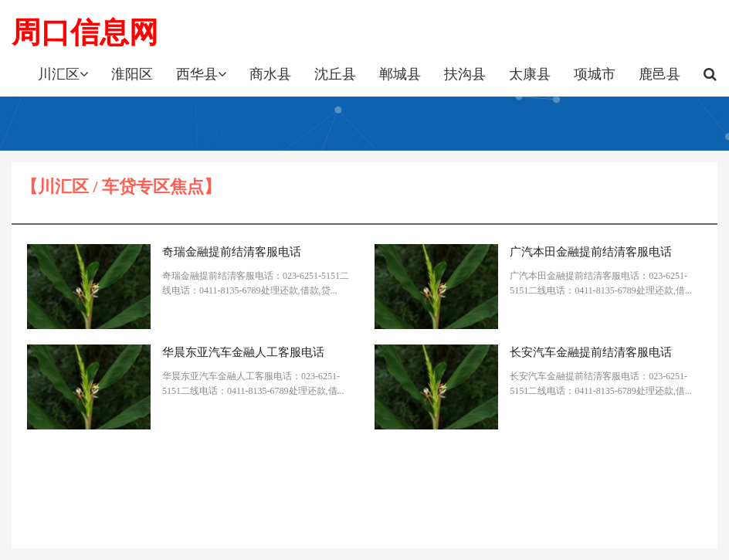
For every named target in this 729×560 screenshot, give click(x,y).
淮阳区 (132, 74)
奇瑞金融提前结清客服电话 (232, 252)
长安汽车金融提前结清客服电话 (591, 352)
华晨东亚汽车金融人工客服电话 (243, 352)
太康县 (530, 74)
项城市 (595, 74)
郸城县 (400, 74)
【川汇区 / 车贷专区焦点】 (121, 187)
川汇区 (63, 74)
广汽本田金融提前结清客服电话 (591, 252)
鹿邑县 (659, 74)
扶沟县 (465, 74)
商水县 (270, 74)
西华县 (201, 74)
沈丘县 (335, 74)
